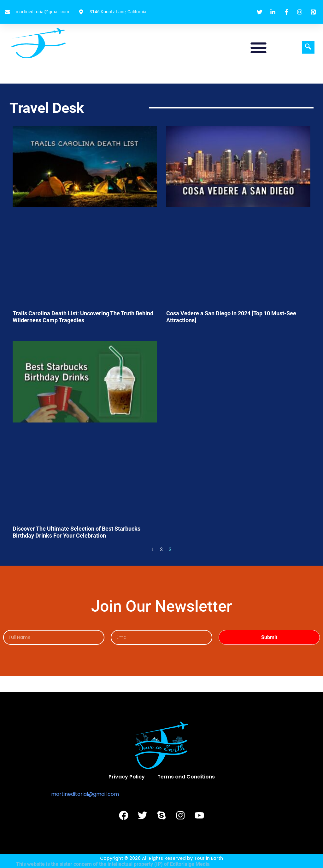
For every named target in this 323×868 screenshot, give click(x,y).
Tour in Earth (208, 858)
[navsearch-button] (308, 47)
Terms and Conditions (186, 777)
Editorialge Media (190, 864)
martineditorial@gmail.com (85, 794)
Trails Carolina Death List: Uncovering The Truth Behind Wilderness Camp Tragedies (83, 317)
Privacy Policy (127, 777)
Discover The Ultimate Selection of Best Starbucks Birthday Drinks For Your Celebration (76, 532)
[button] (258, 47)
